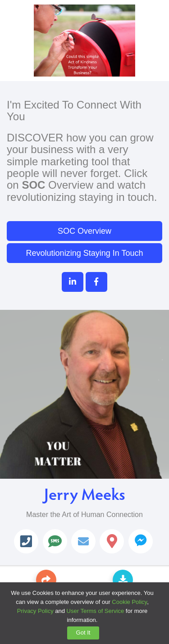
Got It (83, 633)
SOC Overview (84, 231)
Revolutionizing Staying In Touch (85, 253)
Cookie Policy (129, 602)
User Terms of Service (96, 611)
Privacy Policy (35, 611)
